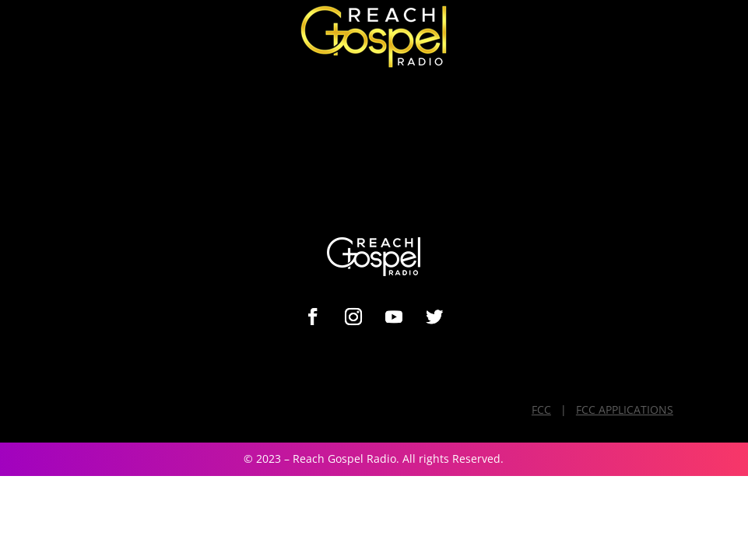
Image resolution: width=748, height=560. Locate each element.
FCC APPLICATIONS (625, 409)
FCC (541, 409)
